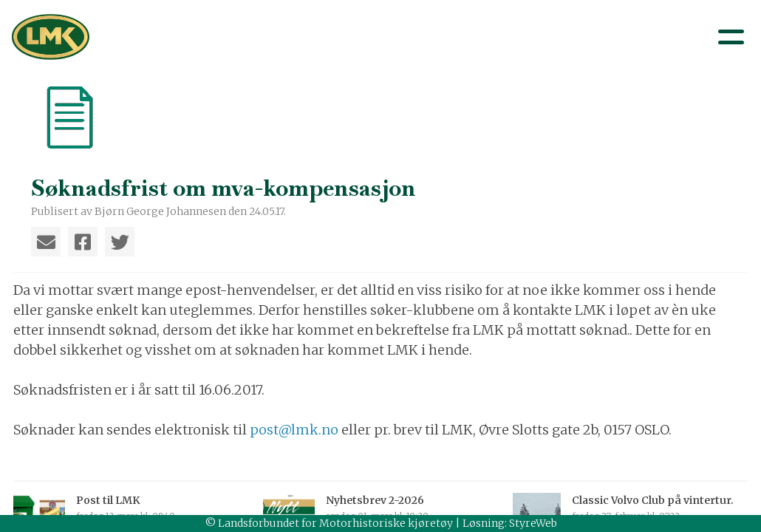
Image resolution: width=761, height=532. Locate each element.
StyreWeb (533, 523)
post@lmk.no (296, 430)
